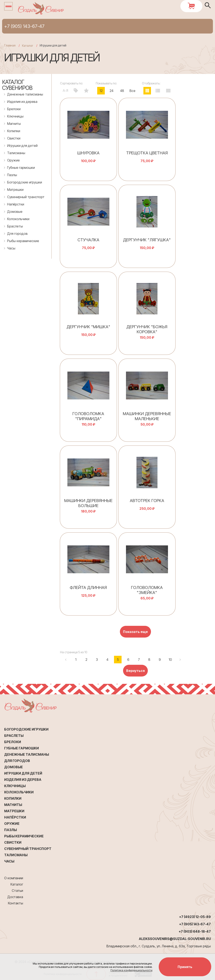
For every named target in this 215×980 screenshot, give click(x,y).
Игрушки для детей (22, 146)
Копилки (14, 131)
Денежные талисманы (25, 94)
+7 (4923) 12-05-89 (195, 917)
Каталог (17, 884)
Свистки (14, 138)
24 (111, 91)
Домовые (15, 212)
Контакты (16, 903)
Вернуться (135, 671)
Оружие (13, 160)
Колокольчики (18, 219)
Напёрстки (16, 204)
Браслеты (15, 226)
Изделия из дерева (22, 102)
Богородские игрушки (25, 182)
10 (170, 660)
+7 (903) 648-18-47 (195, 931)
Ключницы (15, 116)
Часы (11, 248)
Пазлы (12, 175)
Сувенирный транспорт (26, 197)
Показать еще (135, 632)
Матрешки (15, 190)
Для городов (17, 234)
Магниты (14, 124)
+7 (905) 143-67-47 (24, 26)
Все (132, 91)
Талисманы (16, 153)
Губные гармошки (21, 168)
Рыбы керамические (23, 241)
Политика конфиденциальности (131, 970)
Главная (10, 45)
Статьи (17, 891)
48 (122, 91)
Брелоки (14, 109)
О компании (14, 878)
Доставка (15, 897)
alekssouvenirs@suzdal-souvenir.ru (175, 939)
